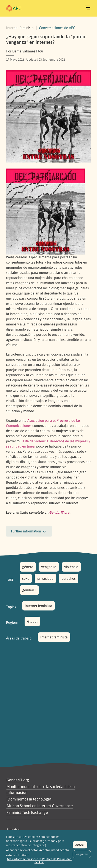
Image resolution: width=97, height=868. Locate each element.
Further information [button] (29, 532)
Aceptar (80, 847)
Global (32, 621)
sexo (26, 578)
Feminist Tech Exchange (27, 812)
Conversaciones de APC (57, 28)
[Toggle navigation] (88, 8)
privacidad (45, 578)
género (28, 567)
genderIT (29, 590)
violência (71, 567)
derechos (69, 578)
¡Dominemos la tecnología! (29, 799)
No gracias (82, 857)
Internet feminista (38, 606)
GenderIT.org (18, 780)
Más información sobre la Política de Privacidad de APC (39, 863)
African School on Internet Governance (40, 806)
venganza (49, 567)
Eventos (13, 830)
